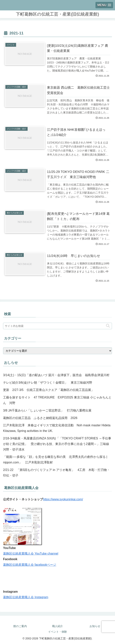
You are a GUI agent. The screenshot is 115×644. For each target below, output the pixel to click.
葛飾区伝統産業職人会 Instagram (26, 597)
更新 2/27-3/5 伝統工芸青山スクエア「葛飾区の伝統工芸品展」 (49, 390)
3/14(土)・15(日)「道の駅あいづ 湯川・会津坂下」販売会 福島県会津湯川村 (56, 375)
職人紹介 (58, 626)
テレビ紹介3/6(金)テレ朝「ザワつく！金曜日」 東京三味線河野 (48, 383)
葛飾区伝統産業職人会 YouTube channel (31, 554)
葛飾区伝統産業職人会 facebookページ (30, 565)
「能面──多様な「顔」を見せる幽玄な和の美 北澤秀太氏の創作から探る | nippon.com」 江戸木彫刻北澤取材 (55, 460)
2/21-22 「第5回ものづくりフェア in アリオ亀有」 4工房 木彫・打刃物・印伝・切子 (56, 473)
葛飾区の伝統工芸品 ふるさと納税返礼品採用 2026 (40, 418)
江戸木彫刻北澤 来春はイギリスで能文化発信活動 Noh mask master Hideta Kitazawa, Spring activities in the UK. (57, 428)
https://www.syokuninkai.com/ (63, 499)
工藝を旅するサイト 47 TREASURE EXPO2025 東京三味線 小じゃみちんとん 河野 (57, 400)
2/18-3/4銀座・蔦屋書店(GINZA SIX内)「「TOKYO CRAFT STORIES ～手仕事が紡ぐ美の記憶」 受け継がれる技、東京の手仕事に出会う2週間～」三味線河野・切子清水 (57, 444)
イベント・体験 (58, 632)
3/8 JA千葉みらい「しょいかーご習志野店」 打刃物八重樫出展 (47, 410)
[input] (58, 326)
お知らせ (95, 626)
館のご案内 (20, 626)
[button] (108, 326)
